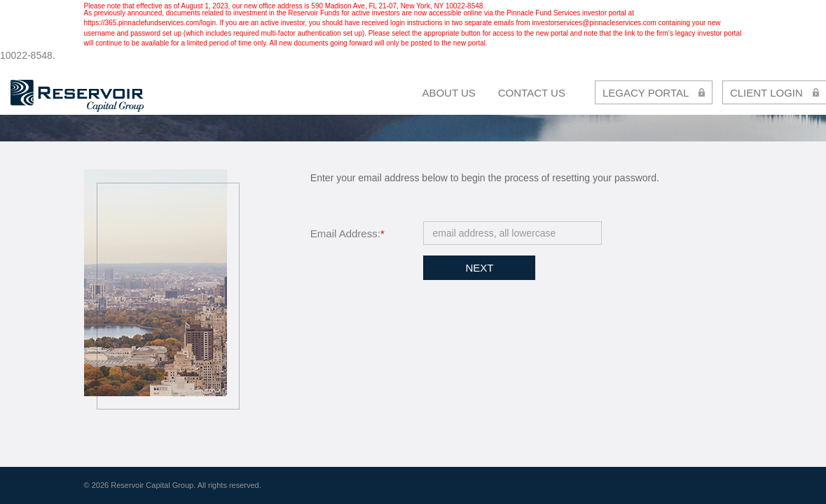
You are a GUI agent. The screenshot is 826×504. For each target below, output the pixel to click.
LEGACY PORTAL (654, 92)
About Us (448, 93)
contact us (532, 93)
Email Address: (347, 233)
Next (479, 268)
